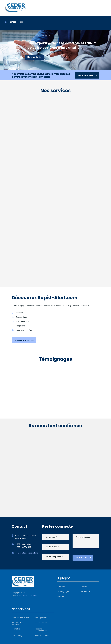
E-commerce (41, 622)
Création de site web (21, 618)
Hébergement (41, 618)
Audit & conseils (42, 635)
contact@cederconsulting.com (29, 553)
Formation (16, 629)
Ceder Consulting (29, 595)
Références (86, 591)
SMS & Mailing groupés (17, 623)
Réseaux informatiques (41, 630)
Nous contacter (35, 57)
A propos (61, 587)
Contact (61, 596)
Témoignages (63, 591)
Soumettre (83, 558)
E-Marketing (17, 635)
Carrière (84, 587)
